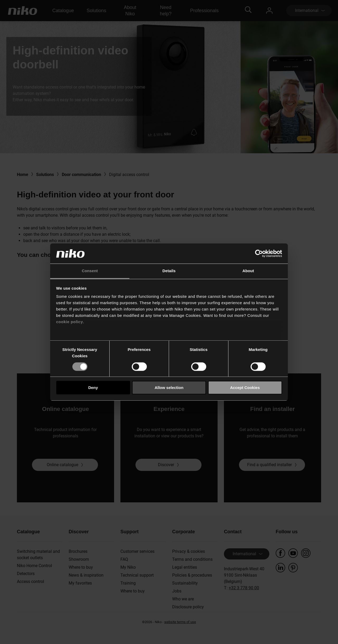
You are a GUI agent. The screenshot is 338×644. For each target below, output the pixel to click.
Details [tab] (169, 271)
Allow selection (169, 388)
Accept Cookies (245, 388)
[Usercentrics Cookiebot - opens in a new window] (259, 253)
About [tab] (248, 271)
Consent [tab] (90, 271)
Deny (93, 388)
